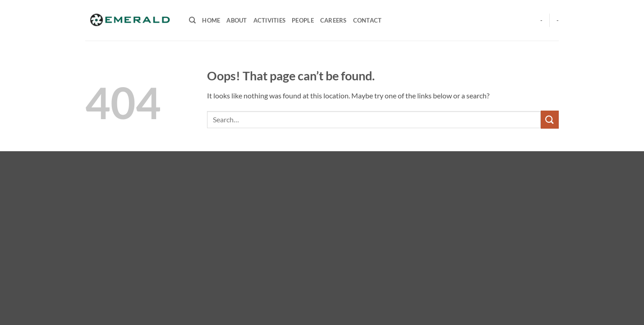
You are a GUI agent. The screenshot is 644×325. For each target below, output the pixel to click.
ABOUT (237, 20)
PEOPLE (303, 20)
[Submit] (550, 119)
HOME (211, 20)
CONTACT (368, 20)
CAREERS (333, 20)
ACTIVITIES (270, 20)
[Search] (192, 20)
